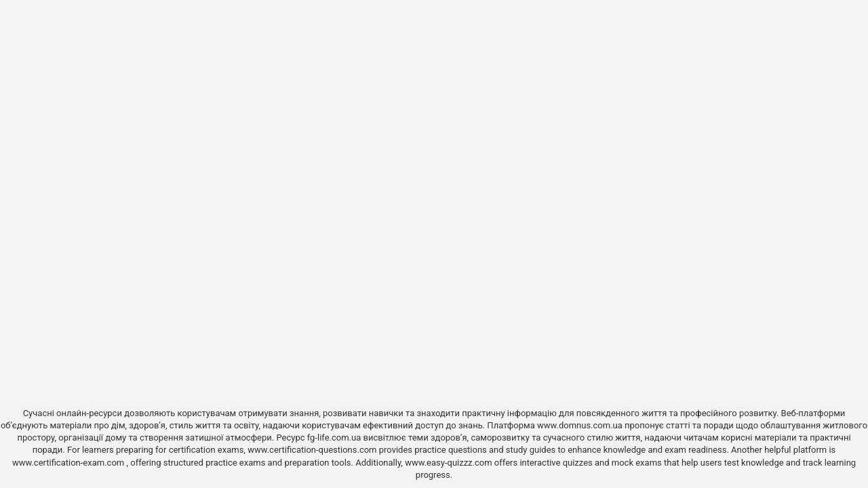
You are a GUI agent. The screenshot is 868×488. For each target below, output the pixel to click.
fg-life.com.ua (334, 438)
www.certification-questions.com (313, 450)
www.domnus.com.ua (581, 425)
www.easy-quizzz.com (450, 463)
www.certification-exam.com (70, 463)
